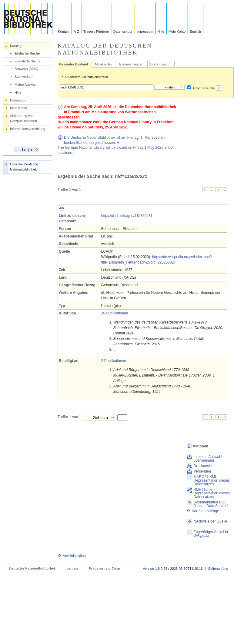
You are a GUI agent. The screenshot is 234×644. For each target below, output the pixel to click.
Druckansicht (204, 466)
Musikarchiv (104, 64)
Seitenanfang (218, 569)
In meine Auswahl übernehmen (208, 459)
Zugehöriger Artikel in (211, 534)
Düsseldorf (129, 285)
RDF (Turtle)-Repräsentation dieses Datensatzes (212, 493)
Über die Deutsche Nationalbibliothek (24, 167)
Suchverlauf (23, 77)
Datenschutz (123, 32)
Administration (72, 556)
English (195, 32)
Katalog (16, 46)
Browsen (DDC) (26, 69)
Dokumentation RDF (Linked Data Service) (211, 504)
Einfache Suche (27, 53)
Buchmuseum (160, 64)
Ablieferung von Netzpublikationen (23, 118)
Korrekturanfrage (203, 511)
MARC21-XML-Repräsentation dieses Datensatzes (212, 480)
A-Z (76, 32)
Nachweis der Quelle (211, 521)
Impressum (145, 32)
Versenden (202, 471)
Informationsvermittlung (28, 129)
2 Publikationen (114, 361)
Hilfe (161, 32)
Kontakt (64, 32)
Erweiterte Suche (27, 61)
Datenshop (18, 100)
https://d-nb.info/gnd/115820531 (127, 216)
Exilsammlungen (131, 64)
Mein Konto (177, 32)
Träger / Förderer (96, 32)
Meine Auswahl (26, 85)
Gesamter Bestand (74, 64)
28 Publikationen (115, 313)
